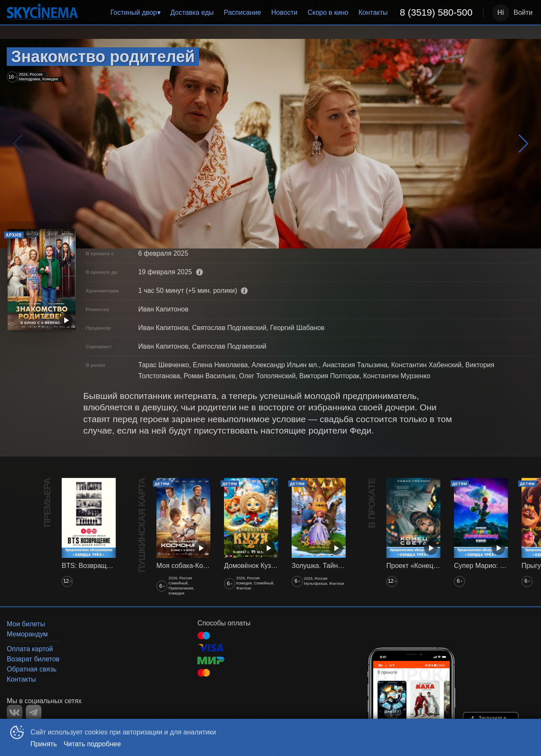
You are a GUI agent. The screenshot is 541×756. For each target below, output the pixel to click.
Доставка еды (192, 12)
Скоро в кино (328, 12)
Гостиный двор (134, 12)
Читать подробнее (93, 744)
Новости (284, 12)
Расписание (243, 12)
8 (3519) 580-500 (436, 12)
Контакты (373, 12)
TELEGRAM (34, 713)
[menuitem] (135, 13)
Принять (44, 744)
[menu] (282, 13)
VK (15, 713)
